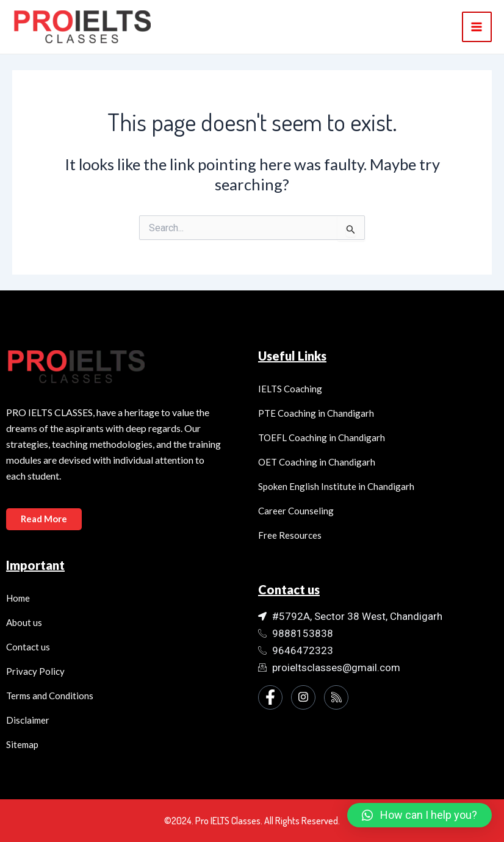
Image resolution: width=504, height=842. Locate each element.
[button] (419, 815)
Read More (45, 519)
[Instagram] (303, 697)
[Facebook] (270, 697)
